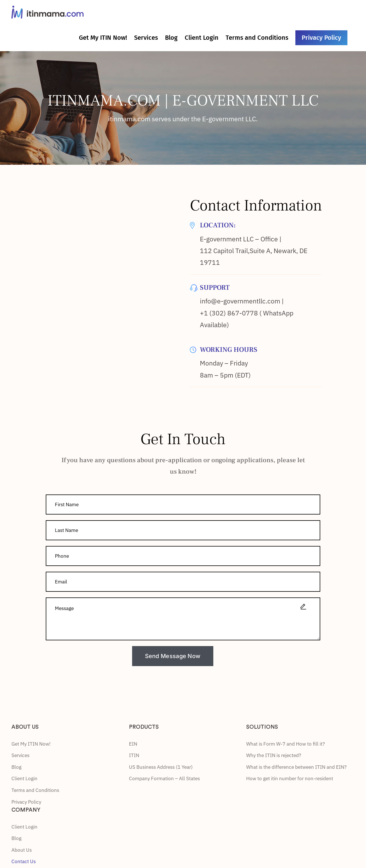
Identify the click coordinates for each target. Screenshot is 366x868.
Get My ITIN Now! (31, 744)
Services (20, 755)
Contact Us (24, 861)
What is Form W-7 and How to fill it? (286, 744)
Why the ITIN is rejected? (274, 755)
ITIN (134, 755)
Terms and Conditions (35, 790)
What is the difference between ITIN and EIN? (296, 767)
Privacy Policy (26, 802)
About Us (22, 850)
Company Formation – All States (164, 778)
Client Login (24, 778)
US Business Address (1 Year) (161, 767)
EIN (133, 744)
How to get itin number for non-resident (290, 778)
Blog (16, 767)
